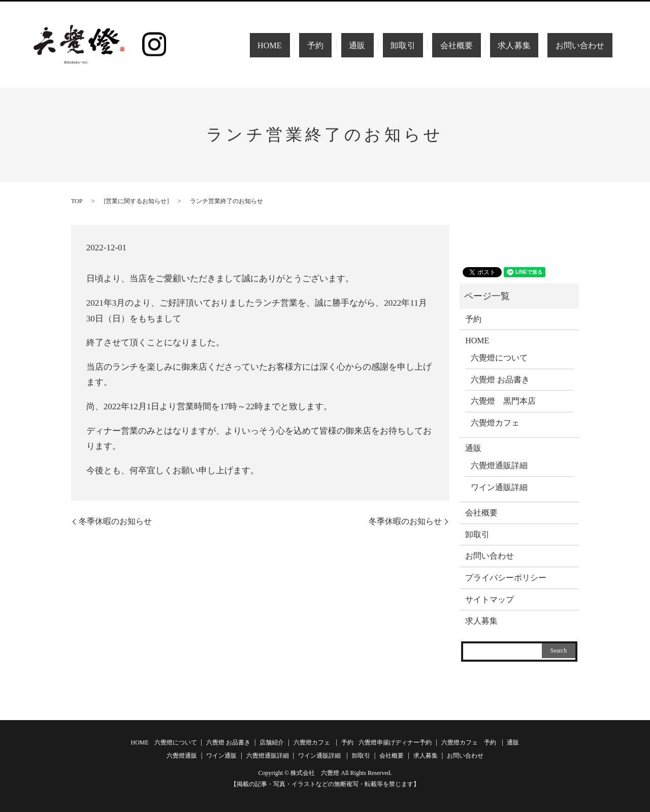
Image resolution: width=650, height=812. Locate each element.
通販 (383, 45)
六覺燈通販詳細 (499, 465)
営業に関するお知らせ (136, 201)
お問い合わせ (583, 45)
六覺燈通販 (182, 756)
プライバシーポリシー (506, 578)
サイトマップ (490, 599)
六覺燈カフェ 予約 (469, 742)
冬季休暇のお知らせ (115, 521)
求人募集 (524, 45)
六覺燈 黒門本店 (503, 401)
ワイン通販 (221, 756)
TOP (77, 201)
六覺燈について (499, 358)
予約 (341, 45)
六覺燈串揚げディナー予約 (395, 742)
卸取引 (430, 45)
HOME (294, 45)
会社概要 (474, 45)
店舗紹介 (272, 742)
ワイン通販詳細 (499, 487)
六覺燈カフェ (495, 423)
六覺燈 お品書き (500, 380)
